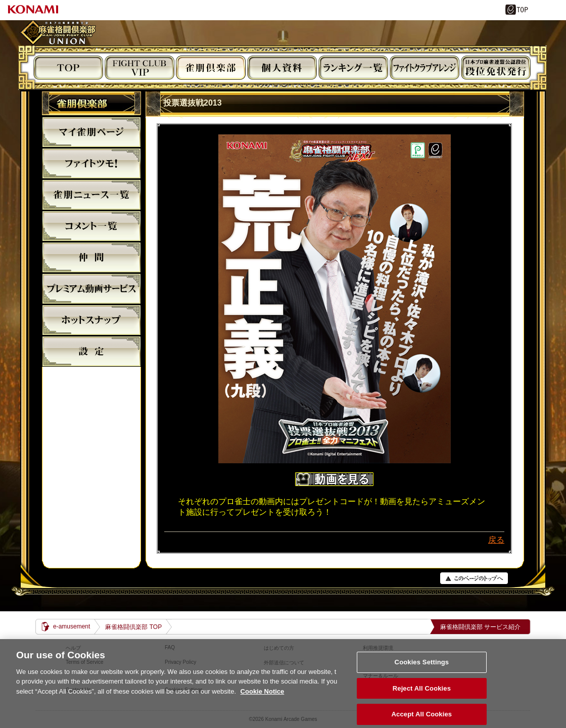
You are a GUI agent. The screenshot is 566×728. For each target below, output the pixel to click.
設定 (91, 351)
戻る (496, 540)
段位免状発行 (496, 68)
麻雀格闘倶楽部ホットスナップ (91, 320)
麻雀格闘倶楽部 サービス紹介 (480, 627)
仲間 (91, 257)
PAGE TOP (474, 578)
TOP (68, 68)
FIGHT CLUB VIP (139, 68)
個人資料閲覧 (282, 68)
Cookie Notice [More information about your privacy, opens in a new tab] (263, 698)
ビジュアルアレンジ (424, 68)
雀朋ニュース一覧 (91, 195)
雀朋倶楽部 (211, 68)
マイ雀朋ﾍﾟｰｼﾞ (91, 132)
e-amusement (72, 626)
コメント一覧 (91, 226)
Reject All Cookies (422, 695)
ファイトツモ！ (91, 163)
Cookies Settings (422, 669)
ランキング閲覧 (353, 68)
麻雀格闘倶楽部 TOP (133, 627)
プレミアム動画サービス (91, 288)
